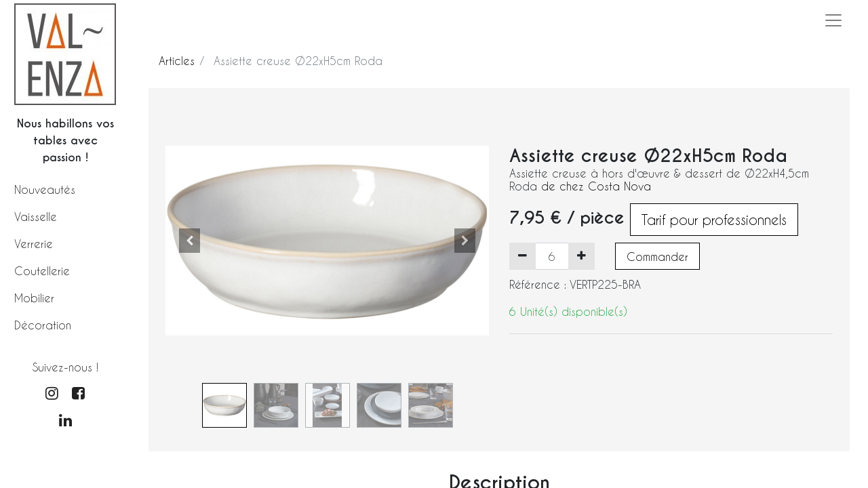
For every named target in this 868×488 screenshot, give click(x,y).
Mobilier (34, 298)
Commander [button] (657, 257)
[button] (190, 241)
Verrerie (34, 244)
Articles (177, 61)
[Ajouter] (581, 256)
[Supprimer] (522, 256)
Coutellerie (42, 271)
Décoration (43, 325)
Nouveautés (45, 189)
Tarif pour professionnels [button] (714, 220)
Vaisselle (36, 217)
